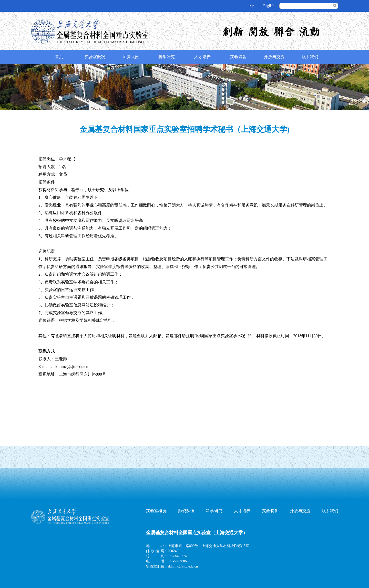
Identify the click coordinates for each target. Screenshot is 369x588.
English (269, 6)
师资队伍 (131, 57)
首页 (59, 57)
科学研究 (167, 57)
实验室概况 (95, 57)
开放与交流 (274, 57)
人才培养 (202, 57)
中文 (251, 6)
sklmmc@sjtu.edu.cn (183, 566)
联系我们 (310, 57)
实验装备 (238, 57)
